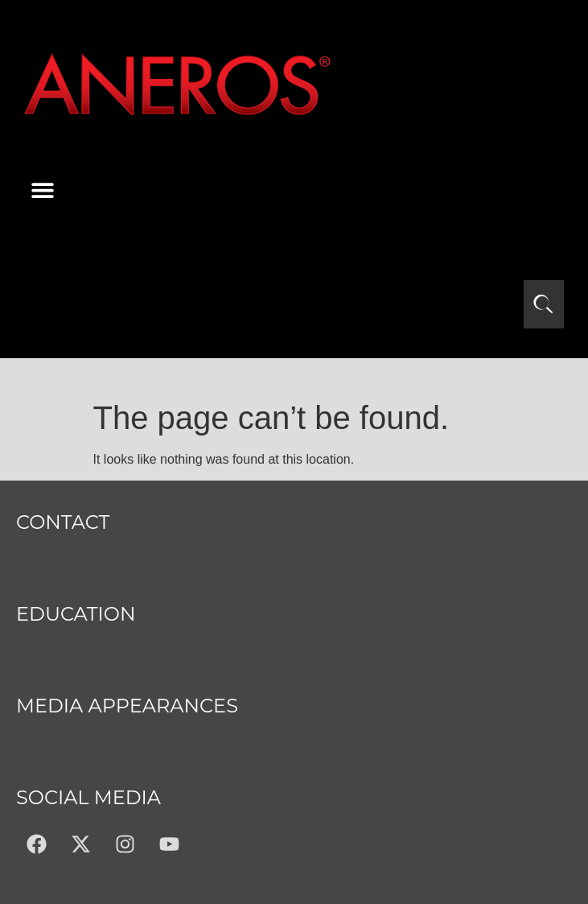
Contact (63, 522)
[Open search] (544, 304)
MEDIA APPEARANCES (127, 706)
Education (76, 614)
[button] (42, 190)
